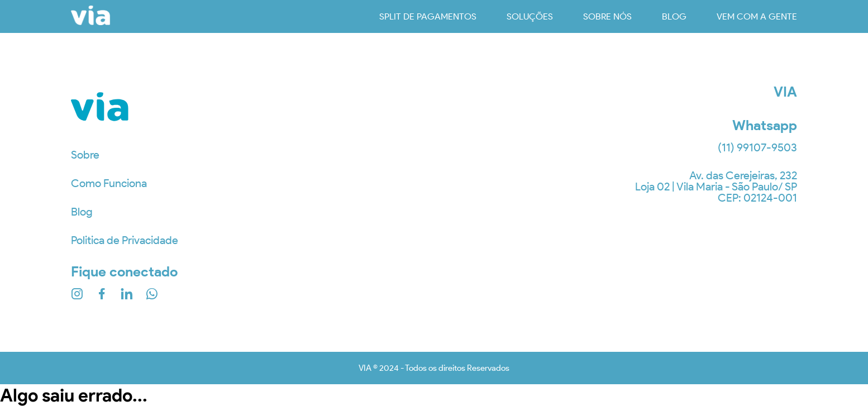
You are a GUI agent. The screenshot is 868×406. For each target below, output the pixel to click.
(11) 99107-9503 (757, 147)
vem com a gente (757, 16)
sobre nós (607, 16)
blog (674, 16)
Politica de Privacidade (125, 240)
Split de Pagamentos (428, 16)
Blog (82, 212)
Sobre (85, 155)
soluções (530, 16)
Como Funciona (109, 183)
